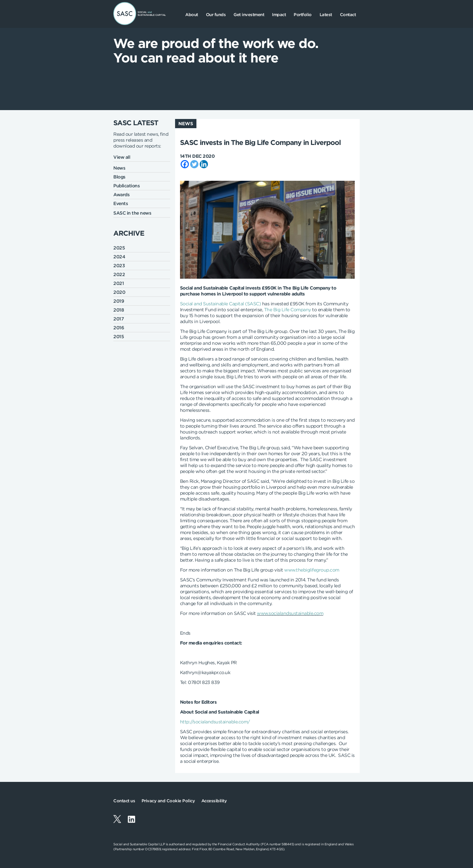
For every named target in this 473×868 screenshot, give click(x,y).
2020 (119, 292)
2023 (119, 266)
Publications (126, 186)
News (119, 168)
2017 (119, 319)
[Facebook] (185, 164)
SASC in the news (132, 213)
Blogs (119, 177)
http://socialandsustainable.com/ (215, 722)
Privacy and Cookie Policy (168, 801)
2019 (119, 301)
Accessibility (214, 801)
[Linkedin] (204, 164)
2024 (119, 257)
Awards (121, 195)
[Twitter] (194, 164)
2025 (119, 248)
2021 (119, 283)
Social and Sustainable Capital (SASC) (221, 304)
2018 (119, 310)
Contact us (124, 801)
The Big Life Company (288, 310)
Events (121, 203)
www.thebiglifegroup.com (312, 570)
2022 (119, 274)
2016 (119, 328)
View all (122, 157)
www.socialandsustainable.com (290, 613)
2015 (119, 337)
